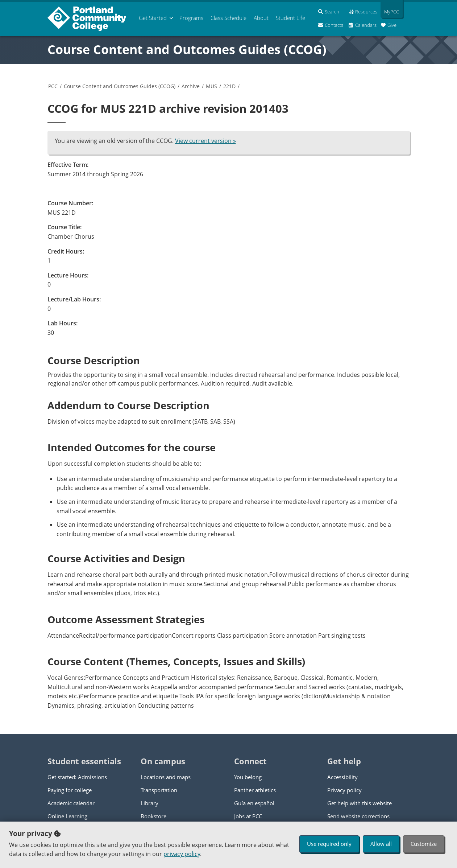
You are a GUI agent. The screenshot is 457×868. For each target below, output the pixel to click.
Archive (191, 86)
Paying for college (70, 790)
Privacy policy (344, 790)
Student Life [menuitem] (290, 18)
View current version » (205, 141)
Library (149, 803)
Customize (424, 844)
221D (229, 86)
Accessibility (342, 777)
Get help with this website (360, 803)
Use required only (329, 844)
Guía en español (254, 803)
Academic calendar (71, 803)
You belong (248, 777)
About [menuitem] (261, 18)
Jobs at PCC (248, 816)
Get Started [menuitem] (153, 18)
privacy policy (182, 854)
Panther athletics (255, 790)
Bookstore (153, 816)
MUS (211, 86)
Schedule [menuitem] (228, 18)
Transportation (159, 790)
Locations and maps (166, 777)
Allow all (381, 844)
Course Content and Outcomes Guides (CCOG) (187, 49)
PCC (53, 86)
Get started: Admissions (77, 777)
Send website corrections (358, 816)
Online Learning (67, 816)
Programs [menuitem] (191, 18)
